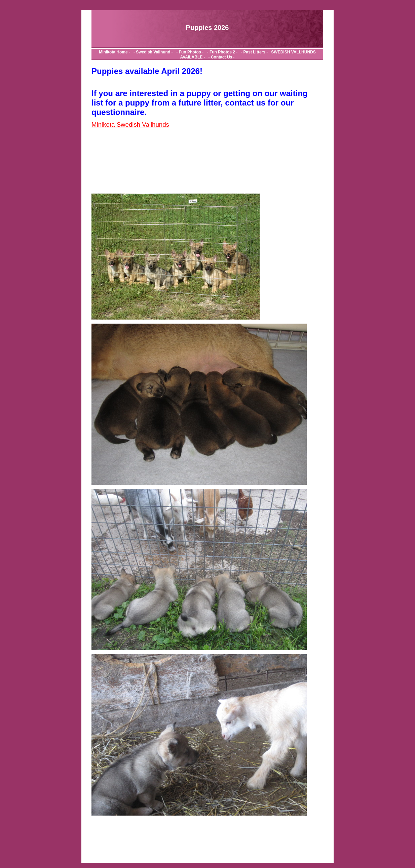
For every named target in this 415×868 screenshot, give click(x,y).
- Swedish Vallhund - (152, 52)
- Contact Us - (220, 57)
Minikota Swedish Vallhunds (130, 125)
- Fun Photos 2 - (222, 52)
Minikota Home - (115, 52)
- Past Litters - (254, 52)
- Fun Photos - (189, 52)
